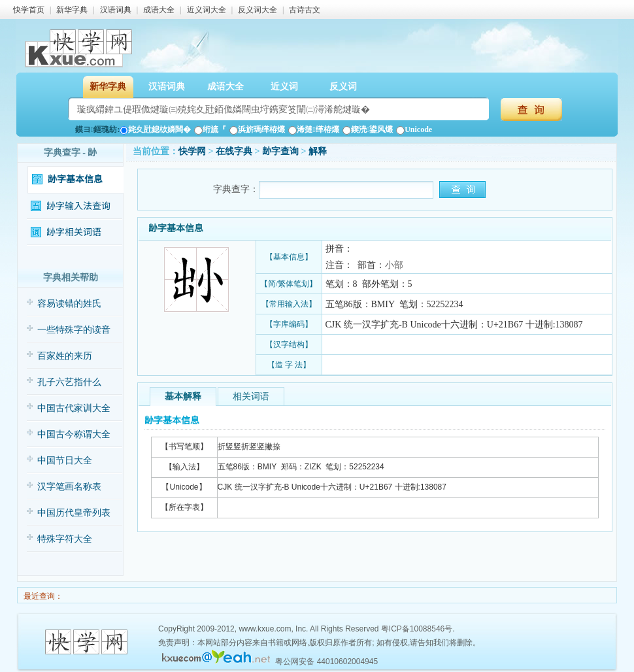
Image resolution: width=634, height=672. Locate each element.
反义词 (343, 87)
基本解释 (183, 396)
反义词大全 (258, 10)
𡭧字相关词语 (74, 232)
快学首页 (29, 10)
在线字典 (234, 151)
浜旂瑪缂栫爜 (257, 129)
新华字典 (72, 10)
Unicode (414, 129)
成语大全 (159, 10)
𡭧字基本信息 (75, 179)
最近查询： (42, 596)
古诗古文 (305, 10)
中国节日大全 (65, 461)
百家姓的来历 (65, 356)
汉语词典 (116, 10)
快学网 (192, 151)
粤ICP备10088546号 (417, 629)
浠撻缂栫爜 (313, 129)
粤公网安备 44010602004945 (326, 662)
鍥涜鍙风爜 (368, 129)
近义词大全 (207, 10)
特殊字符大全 (65, 539)
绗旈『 (210, 129)
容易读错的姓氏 (69, 304)
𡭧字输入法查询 (78, 206)
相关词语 (251, 396)
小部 (394, 265)
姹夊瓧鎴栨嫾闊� (155, 129)
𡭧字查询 (280, 151)
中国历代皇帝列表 (74, 513)
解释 (318, 151)
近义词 (284, 87)
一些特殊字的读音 (74, 330)
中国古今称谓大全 (74, 434)
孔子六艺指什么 (69, 382)
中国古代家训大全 (74, 408)
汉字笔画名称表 (69, 487)
